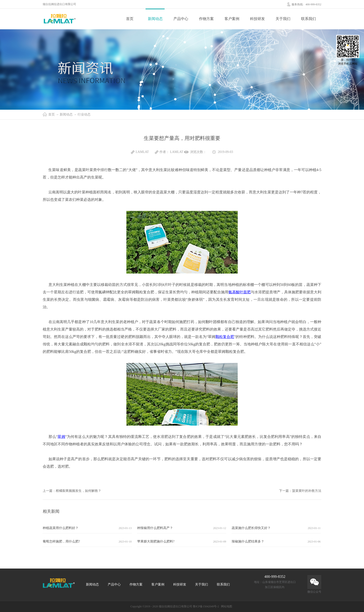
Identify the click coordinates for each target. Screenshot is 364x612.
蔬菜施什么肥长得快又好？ (251, 528)
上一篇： (72, 491)
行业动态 (84, 114)
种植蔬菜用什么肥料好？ (61, 528)
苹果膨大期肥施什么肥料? (156, 541)
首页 (130, 19)
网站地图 (226, 606)
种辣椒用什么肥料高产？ (155, 528)
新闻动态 (66, 114)
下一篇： (300, 491)
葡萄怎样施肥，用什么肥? (61, 541)
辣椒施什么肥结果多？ (248, 541)
